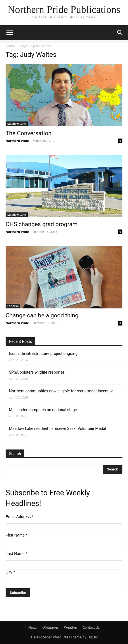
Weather (71, 627)
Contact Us (91, 627)
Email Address (19, 517)
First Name (17, 535)
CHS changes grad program (42, 224)
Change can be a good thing (42, 315)
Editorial (13, 306)
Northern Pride (17, 141)
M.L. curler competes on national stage (43, 410)
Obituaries (50, 627)
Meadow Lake (17, 124)
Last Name (16, 554)
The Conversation (29, 133)
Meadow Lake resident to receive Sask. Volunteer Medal (58, 428)
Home (10, 46)
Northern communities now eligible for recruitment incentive (61, 391)
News (33, 627)
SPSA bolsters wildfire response (37, 372)
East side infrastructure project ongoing (43, 353)
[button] (10, 33)
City (10, 572)
